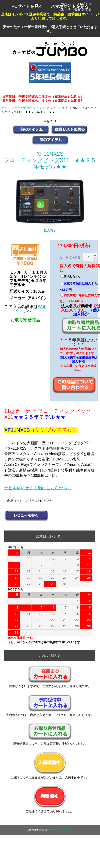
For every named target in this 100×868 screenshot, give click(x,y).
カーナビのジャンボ (61, 830)
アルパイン (54, 108)
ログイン (85, 4)
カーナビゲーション (28, 108)
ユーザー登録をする (76, 9)
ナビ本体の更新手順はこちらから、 (38, 488)
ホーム (66, 4)
